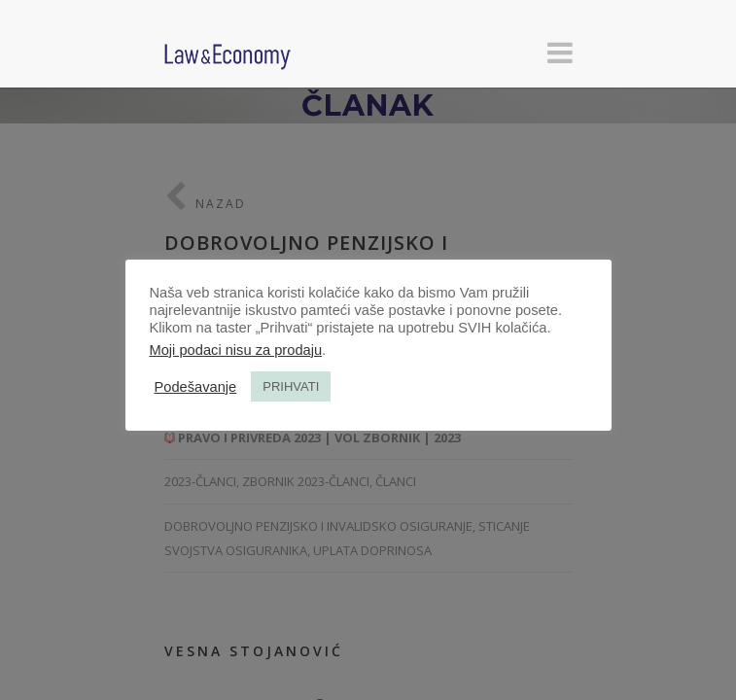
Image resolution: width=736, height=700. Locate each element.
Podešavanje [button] (196, 387)
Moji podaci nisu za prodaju (236, 350)
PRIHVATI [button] (291, 386)
